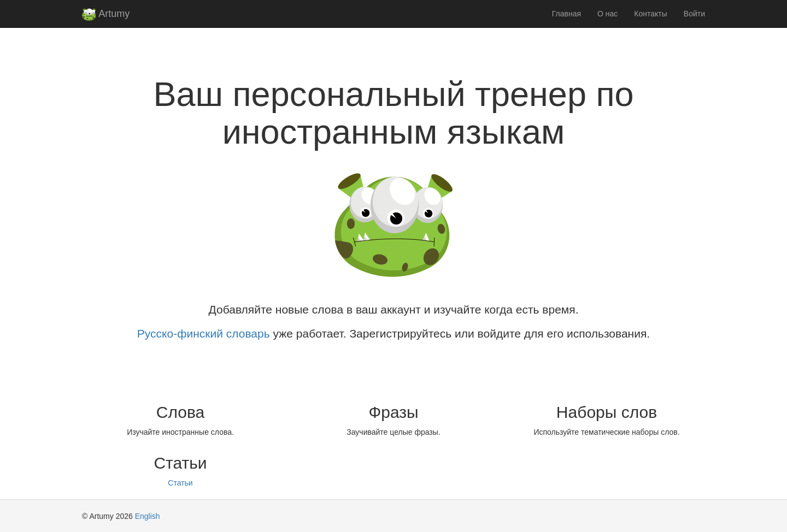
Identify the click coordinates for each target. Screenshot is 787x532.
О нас (607, 14)
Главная (566, 14)
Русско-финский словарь (204, 333)
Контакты (650, 14)
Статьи (180, 483)
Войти (694, 14)
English (148, 516)
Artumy (106, 14)
